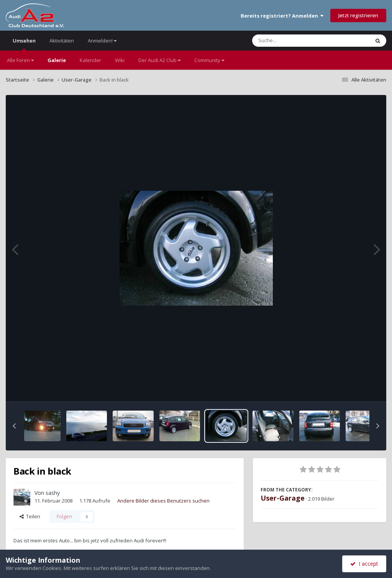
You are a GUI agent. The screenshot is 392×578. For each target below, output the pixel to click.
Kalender (90, 60)
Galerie (57, 60)
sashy (53, 493)
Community (209, 60)
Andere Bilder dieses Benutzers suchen (163, 501)
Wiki (120, 60)
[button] (14, 426)
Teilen (30, 516)
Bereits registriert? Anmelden (282, 16)
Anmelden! (102, 41)
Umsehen (24, 44)
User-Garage (283, 498)
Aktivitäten (62, 41)
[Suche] (295, 41)
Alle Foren (20, 60)
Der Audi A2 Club (159, 60)
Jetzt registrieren (358, 15)
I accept (364, 564)
